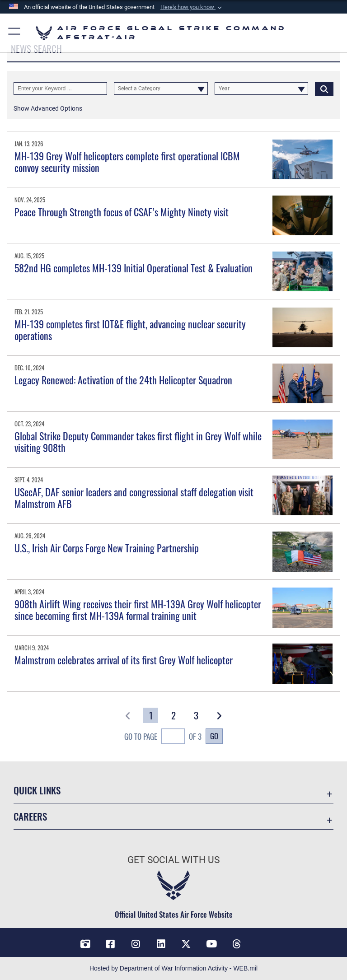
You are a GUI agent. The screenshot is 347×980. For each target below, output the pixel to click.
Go (214, 736)
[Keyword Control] (60, 89)
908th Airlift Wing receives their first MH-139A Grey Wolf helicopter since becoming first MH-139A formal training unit (138, 610)
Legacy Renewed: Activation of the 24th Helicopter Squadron (123, 380)
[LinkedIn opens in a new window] (161, 944)
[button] (192, 7)
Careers (30, 816)
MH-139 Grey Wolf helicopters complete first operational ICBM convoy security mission (127, 162)
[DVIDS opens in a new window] (85, 944)
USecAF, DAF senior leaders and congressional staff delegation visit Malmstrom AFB (134, 498)
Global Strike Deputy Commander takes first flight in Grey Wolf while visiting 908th (138, 442)
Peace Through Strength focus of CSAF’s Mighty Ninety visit (122, 212)
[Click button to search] (324, 89)
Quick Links (37, 790)
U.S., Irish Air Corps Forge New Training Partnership (107, 548)
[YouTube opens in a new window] (211, 944)
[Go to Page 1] (151, 715)
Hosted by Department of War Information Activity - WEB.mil (173, 968)
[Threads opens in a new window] (237, 944)
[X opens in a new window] (186, 944)
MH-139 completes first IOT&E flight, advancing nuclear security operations (130, 330)
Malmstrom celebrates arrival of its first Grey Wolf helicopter (124, 660)
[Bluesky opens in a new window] (262, 941)
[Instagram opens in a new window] (136, 944)
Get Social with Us (173, 860)
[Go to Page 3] (196, 715)
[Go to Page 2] (174, 715)
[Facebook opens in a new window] (110, 944)
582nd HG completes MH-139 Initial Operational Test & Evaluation (134, 268)
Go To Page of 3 (163, 737)
